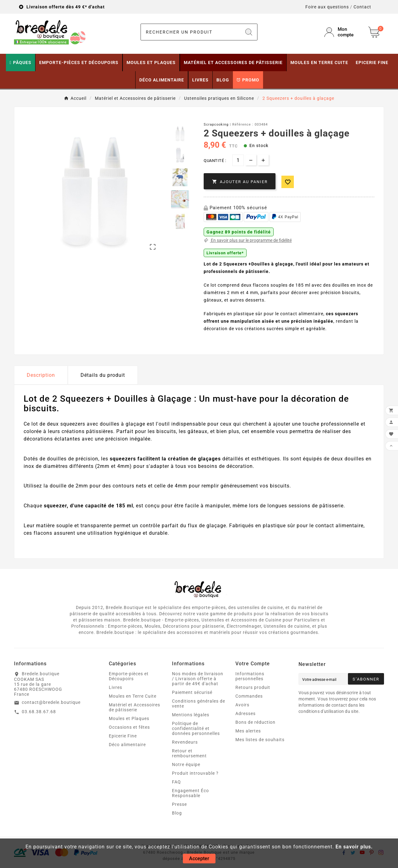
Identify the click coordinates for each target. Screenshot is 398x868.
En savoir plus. (354, 847)
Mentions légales (191, 715)
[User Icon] (343, 32)
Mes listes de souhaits (260, 740)
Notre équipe (186, 764)
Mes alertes (248, 731)
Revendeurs (185, 742)
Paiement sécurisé (192, 692)
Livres (116, 687)
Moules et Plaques (129, 718)
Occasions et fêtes (129, 727)
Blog (177, 813)
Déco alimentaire (127, 745)
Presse (179, 804)
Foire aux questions (327, 7)
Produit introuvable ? (195, 773)
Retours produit (253, 687)
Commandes (249, 696)
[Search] (249, 32)
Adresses (245, 713)
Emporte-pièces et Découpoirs (129, 676)
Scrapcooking (216, 125)
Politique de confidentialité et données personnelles (196, 728)
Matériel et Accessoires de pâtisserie (134, 707)
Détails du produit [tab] (103, 375)
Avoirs (242, 705)
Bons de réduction (255, 722)
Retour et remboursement (189, 753)
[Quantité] (238, 160)
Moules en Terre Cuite (133, 696)
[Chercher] (191, 32)
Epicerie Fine (123, 736)
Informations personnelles (250, 676)
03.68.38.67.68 (39, 712)
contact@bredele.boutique (51, 702)
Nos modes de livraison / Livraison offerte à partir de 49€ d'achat (198, 679)
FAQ (176, 782)
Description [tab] (41, 375)
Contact (362, 7)
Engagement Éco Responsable (190, 793)
